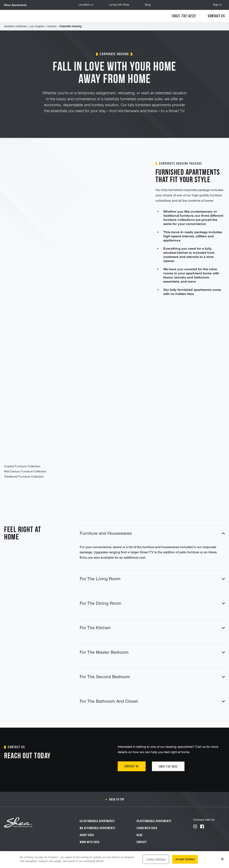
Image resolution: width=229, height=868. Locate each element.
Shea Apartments (15, 5)
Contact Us (216, 16)
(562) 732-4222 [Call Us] (184, 16)
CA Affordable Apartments (97, 821)
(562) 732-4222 (168, 766)
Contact (142, 842)
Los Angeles (37, 26)
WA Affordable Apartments (97, 828)
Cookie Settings (156, 859)
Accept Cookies (185, 859)
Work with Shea (90, 842)
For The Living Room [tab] (152, 579)
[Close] (222, 859)
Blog (139, 835)
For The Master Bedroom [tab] (152, 652)
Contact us (132, 766)
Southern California (15, 26)
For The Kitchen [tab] (152, 628)
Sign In (217, 5)
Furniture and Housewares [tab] (152, 533)
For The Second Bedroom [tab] (152, 677)
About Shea (87, 835)
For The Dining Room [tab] (152, 603)
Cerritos (52, 26)
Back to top (117, 799)
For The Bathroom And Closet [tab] (152, 701)
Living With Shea (147, 828)
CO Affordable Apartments (154, 821)
